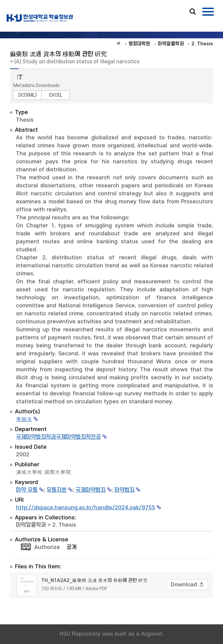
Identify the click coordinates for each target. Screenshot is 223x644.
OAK (40, 18)
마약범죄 (124, 490)
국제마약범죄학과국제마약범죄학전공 (58, 437)
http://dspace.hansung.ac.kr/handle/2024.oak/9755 (86, 508)
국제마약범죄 (91, 490)
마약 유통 (27, 490)
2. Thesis (64, 525)
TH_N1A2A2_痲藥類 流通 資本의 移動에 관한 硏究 (94, 580)
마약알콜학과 (31, 525)
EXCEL (56, 95)
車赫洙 (24, 419)
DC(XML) (27, 95)
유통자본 (57, 490)
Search (193, 12)
